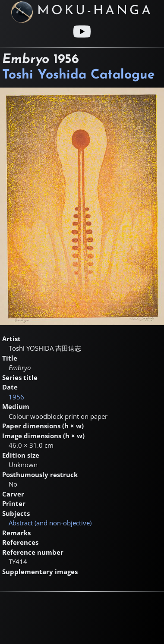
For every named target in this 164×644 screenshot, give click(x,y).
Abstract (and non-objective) (50, 523)
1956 (16, 397)
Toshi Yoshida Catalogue (79, 75)
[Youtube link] (82, 31)
